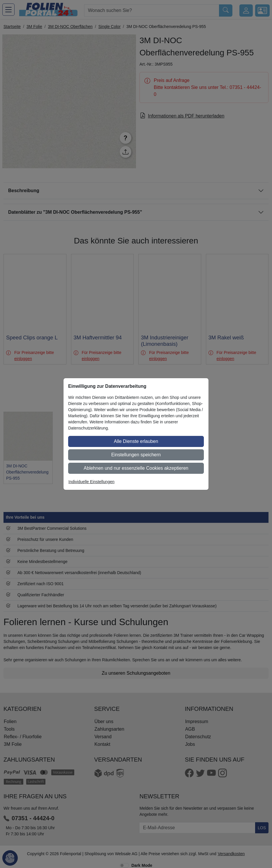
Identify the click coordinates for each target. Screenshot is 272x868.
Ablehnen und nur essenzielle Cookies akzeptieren (136, 468)
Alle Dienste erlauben (136, 441)
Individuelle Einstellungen (91, 482)
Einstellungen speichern (136, 455)
